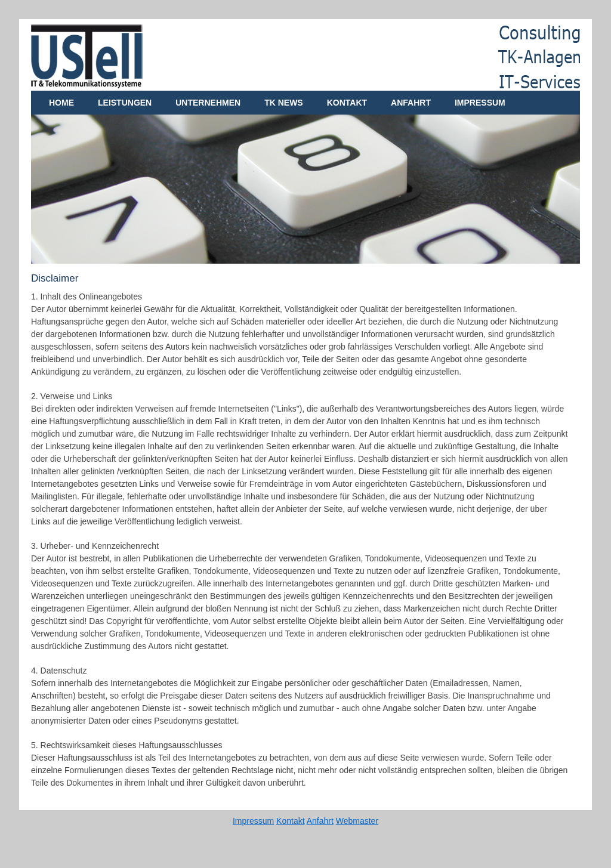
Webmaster (357, 821)
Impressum (480, 103)
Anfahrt (411, 103)
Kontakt (347, 103)
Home (61, 103)
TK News (284, 103)
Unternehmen (208, 103)
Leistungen (125, 103)
